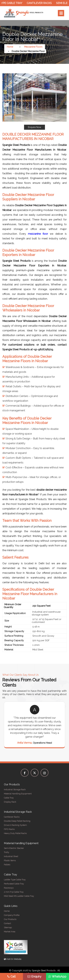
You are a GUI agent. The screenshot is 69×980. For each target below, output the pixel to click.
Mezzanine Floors (33, 47)
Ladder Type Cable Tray (15, 880)
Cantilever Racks (41, 3)
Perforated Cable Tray (14, 884)
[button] (34, 102)
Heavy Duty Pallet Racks (15, 833)
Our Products (10, 919)
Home (10, 47)
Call (11, 976)
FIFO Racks (9, 829)
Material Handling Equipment (18, 794)
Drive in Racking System (15, 825)
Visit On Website (13, 959)
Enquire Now (34, 127)
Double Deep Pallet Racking (17, 821)
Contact (7, 923)
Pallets (7, 865)
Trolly (7, 852)
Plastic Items (10, 860)
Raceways (9, 888)
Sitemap (8, 927)
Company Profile (12, 915)
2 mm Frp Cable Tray (14, 892)
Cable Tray (9, 798)
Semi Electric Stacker (14, 848)
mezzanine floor (38, 234)
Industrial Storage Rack (15, 790)
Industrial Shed (11, 856)
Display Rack (10, 802)
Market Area (10, 932)
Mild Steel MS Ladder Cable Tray (19, 896)
